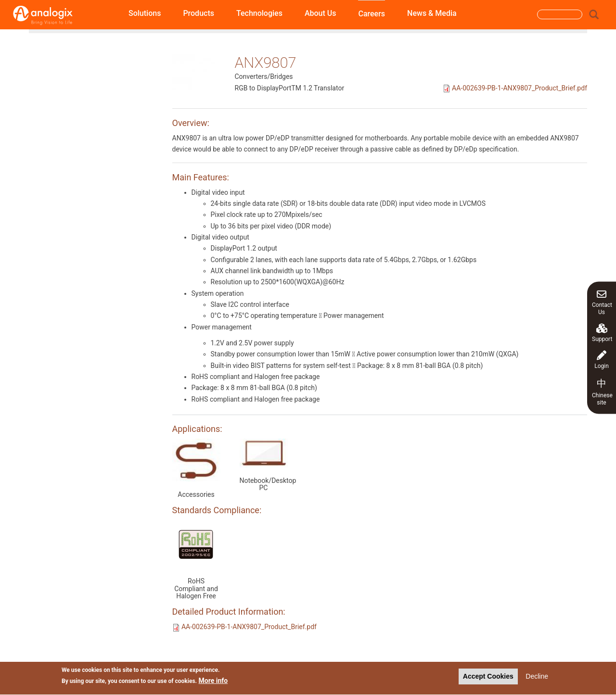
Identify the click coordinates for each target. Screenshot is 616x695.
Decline (537, 678)
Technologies (259, 13)
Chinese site (602, 391)
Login (602, 360)
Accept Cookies (488, 678)
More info (213, 682)
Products (199, 13)
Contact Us (602, 302)
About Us (321, 13)
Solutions (145, 13)
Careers (372, 14)
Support (602, 333)
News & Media (432, 13)
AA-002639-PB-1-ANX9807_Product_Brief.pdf (520, 88)
